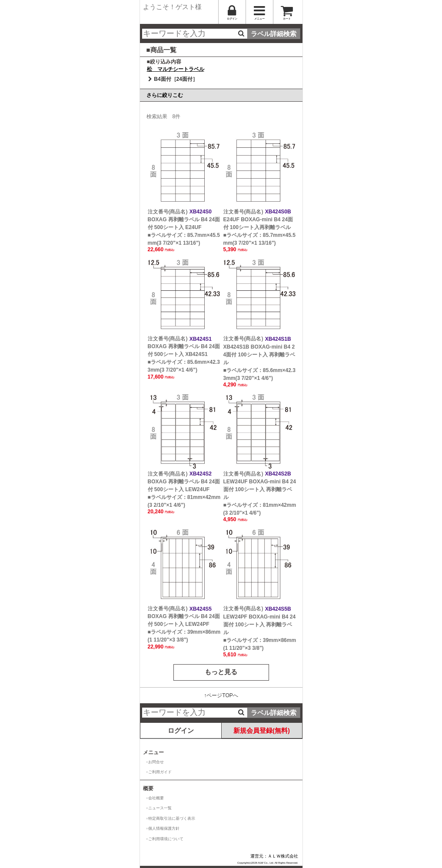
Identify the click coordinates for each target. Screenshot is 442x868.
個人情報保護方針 (164, 828)
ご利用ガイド (160, 772)
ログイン (181, 730)
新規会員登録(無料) (262, 730)
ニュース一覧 (160, 808)
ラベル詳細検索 (274, 34)
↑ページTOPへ (221, 695)
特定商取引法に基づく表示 (172, 818)
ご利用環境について (166, 839)
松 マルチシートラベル (176, 69)
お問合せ (156, 762)
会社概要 (156, 798)
